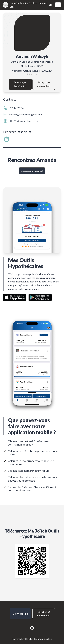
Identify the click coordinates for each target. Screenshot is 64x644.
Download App (20, 614)
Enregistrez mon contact (44, 84)
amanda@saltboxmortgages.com (26, 114)
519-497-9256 (16, 108)
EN (50, 5)
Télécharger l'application (20, 84)
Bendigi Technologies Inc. (39, 639)
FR (58, 5)
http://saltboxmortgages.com (24, 121)
